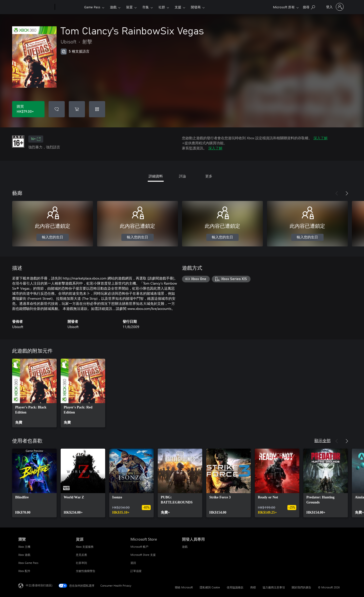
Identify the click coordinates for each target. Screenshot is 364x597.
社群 (162, 7)
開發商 (196, 7)
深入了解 (321, 138)
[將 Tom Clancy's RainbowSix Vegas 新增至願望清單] (57, 109)
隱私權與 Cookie (210, 587)
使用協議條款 (235, 587)
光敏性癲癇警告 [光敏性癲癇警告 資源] (86, 571)
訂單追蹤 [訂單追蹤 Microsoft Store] (136, 571)
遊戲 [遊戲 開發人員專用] (185, 547)
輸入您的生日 (53, 237)
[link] (34, 393)
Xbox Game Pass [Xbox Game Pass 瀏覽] (28, 563)
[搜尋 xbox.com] (309, 6)
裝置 (129, 7)
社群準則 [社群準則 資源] (81, 563)
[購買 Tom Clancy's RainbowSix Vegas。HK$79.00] (28, 109)
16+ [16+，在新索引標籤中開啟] (36, 139)
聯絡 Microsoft (184, 587)
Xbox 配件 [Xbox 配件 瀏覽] (24, 571)
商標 (253, 587)
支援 (178, 7)
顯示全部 (323, 440)
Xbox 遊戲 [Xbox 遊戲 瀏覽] (24, 555)
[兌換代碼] (97, 109)
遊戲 (113, 7)
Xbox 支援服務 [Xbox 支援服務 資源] (85, 547)
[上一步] (337, 193)
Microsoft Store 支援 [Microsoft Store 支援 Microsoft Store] (143, 555)
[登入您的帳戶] (334, 7)
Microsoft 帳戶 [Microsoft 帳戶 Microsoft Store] (139, 547)
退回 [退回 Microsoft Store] (133, 563)
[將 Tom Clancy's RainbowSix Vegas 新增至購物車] (77, 109)
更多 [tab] (209, 176)
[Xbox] (69, 7)
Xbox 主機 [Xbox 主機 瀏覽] (24, 547)
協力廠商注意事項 (274, 587)
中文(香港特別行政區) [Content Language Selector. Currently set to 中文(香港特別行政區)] (39, 585)
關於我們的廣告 (301, 587)
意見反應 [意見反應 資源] (81, 555)
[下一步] (347, 193)
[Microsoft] (36, 7)
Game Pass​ (92, 7)
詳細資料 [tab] (156, 176)
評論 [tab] (183, 176)
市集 (146, 7)
